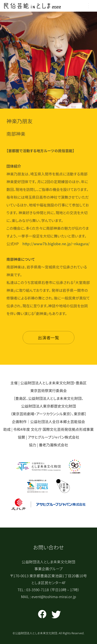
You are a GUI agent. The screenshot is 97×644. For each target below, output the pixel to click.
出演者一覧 (48, 339)
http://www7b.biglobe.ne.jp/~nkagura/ (56, 245)
